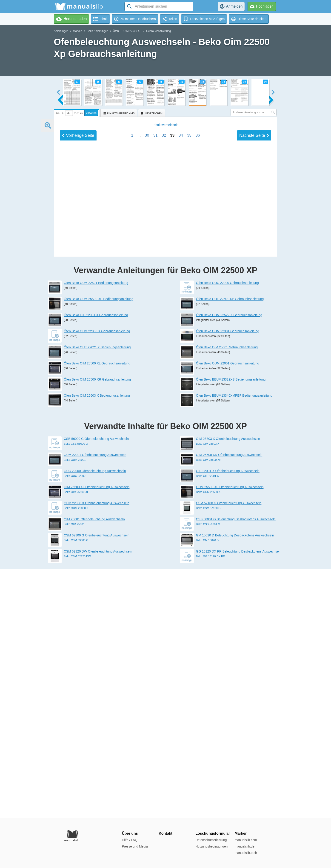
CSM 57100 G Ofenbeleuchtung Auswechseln (229, 753)
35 (189, 477)
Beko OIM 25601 (74, 774)
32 (164, 477)
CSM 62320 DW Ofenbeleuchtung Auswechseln (98, 801)
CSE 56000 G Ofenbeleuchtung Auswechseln (96, 688)
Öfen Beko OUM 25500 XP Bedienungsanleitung (99, 549)
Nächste (254, 477)
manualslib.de (244, 846)
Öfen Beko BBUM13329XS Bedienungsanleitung (231, 629)
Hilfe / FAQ (130, 840)
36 (198, 477)
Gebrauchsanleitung (158, 31)
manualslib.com (246, 840)
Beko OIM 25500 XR (209, 710)
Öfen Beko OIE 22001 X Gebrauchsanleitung (96, 565)
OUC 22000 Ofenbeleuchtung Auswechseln (95, 721)
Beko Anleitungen (97, 31)
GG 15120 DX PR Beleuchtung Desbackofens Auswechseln (239, 801)
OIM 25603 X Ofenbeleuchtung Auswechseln (228, 688)
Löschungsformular (213, 833)
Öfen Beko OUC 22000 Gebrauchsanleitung (227, 533)
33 (172, 477)
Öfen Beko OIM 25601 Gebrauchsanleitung (227, 597)
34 (181, 477)
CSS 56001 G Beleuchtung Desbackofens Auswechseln (236, 769)
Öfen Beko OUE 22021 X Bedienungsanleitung (97, 597)
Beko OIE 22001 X (207, 726)
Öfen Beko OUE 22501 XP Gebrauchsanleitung (230, 549)
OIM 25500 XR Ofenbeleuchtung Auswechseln (229, 705)
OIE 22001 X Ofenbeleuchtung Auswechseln (228, 721)
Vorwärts (91, 113)
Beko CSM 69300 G (76, 790)
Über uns (130, 833)
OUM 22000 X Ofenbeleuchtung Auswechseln (97, 753)
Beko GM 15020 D (207, 790)
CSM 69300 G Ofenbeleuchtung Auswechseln (97, 785)
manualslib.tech (246, 853)
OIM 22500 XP (133, 31)
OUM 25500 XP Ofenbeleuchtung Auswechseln (230, 737)
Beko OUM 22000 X (76, 758)
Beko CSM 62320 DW (77, 806)
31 (156, 477)
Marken (77, 31)
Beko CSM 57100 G (208, 758)
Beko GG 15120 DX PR (211, 806)
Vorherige (78, 477)
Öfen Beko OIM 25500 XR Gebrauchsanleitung (97, 629)
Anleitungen (61, 31)
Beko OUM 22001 (75, 710)
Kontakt (165, 833)
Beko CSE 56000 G (76, 693)
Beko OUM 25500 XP (209, 742)
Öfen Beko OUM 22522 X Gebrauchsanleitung (229, 565)
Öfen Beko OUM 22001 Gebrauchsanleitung (228, 613)
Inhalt (165, 466)
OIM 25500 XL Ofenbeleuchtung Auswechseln (97, 737)
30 (147, 477)
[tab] (77, 112)
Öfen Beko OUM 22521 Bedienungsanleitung (96, 533)
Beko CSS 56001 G (208, 774)
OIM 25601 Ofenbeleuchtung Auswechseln (94, 769)
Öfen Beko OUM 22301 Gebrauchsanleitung (228, 581)
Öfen (116, 31)
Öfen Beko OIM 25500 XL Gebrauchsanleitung (97, 613)
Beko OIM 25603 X (208, 693)
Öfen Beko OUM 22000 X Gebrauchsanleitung (97, 581)
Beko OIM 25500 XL (76, 742)
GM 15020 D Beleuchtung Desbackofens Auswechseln (235, 785)
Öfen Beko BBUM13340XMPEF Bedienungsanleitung (234, 645)
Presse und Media (135, 846)
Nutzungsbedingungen (211, 846)
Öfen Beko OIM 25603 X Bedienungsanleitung (97, 645)
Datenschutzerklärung (211, 840)
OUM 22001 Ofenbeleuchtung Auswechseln (95, 705)
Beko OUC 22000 (75, 726)
